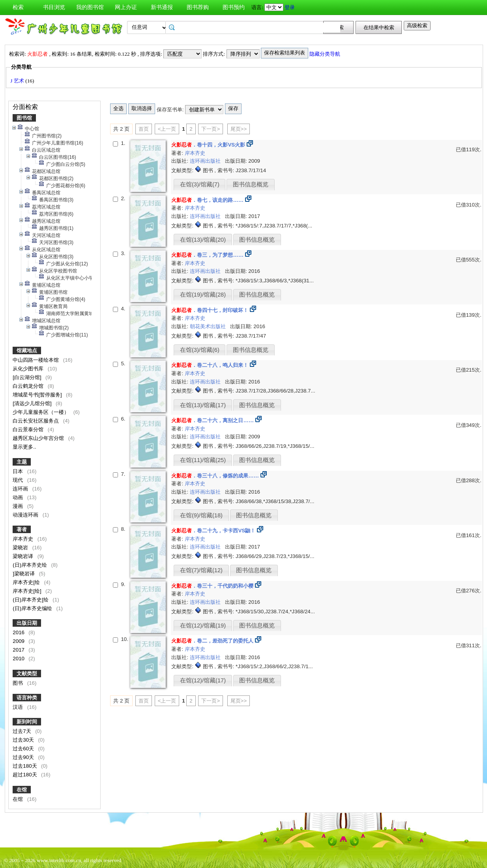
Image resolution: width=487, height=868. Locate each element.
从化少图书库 (29, 369)
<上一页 (167, 129)
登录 (290, 7)
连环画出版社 (206, 161)
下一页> (211, 129)
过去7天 (22, 731)
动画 (19, 497)
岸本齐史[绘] (28, 591)
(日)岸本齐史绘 (31, 565)
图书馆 (24, 118)
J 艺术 (18, 81)
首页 (144, 129)
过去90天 (24, 757)
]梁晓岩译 (24, 574)
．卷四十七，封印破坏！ (210, 310)
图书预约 (234, 7)
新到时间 (27, 722)
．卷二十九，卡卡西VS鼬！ (213, 531)
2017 (19, 650)
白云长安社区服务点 (37, 421)
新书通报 (162, 7)
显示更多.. (24, 447)
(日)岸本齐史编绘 (33, 608)
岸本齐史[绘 (27, 582)
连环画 (21, 489)
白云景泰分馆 (29, 429)
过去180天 (25, 766)
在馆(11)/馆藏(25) (203, 460)
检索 (18, 7)
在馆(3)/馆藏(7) (200, 184)
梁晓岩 (21, 548)
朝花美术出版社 (209, 326)
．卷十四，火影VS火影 (208, 145)
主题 (22, 462)
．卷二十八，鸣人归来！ (210, 365)
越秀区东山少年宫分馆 (39, 438)
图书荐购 (198, 7)
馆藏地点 (27, 350)
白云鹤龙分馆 (29, 386)
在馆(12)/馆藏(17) (203, 680)
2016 (19, 632)
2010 (19, 659)
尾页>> (239, 129)
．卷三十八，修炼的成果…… (215, 476)
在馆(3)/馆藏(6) (200, 350)
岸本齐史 (24, 539)
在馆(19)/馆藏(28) (203, 295)
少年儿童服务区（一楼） (42, 412)
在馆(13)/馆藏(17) (203, 405)
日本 (19, 471)
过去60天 (24, 749)
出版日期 (27, 623)
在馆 (22, 790)
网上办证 (126, 7)
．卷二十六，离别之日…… (213, 420)
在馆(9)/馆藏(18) (201, 515)
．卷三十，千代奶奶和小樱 (212, 586)
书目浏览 (54, 7)
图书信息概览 (251, 184)
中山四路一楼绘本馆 (37, 360)
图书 (19, 683)
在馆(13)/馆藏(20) (203, 240)
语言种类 (27, 698)
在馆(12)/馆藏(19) (203, 626)
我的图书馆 (90, 7)
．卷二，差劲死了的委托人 (212, 641)
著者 (22, 529)
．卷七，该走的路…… (207, 200)
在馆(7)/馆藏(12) (201, 570)
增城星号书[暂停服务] (38, 395)
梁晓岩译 (24, 556)
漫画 (19, 506)
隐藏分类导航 (325, 54)
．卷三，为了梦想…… (207, 255)
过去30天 (24, 740)
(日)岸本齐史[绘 (31, 600)
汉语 (19, 707)
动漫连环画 (26, 515)
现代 (19, 480)
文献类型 (27, 674)
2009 (19, 641)
